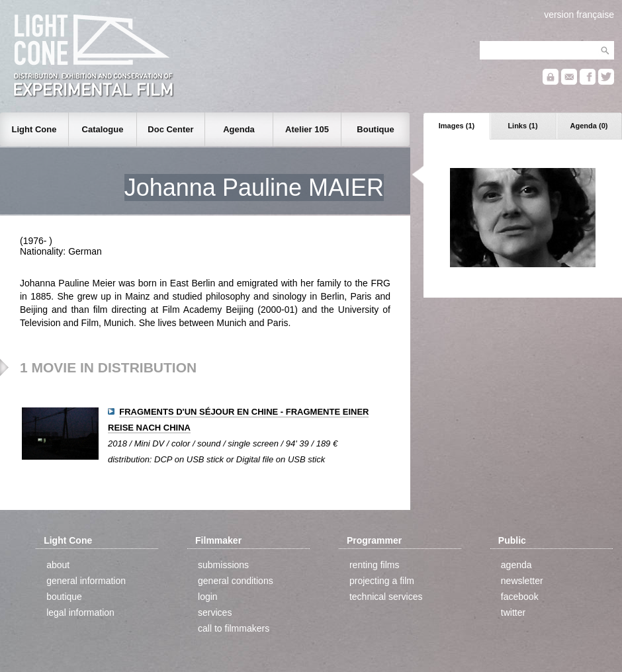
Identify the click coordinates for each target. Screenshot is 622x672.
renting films (374, 565)
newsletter (522, 581)
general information (86, 581)
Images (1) (457, 126)
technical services (386, 597)
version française (579, 15)
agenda (516, 565)
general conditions (236, 581)
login (208, 597)
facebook (520, 597)
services (215, 612)
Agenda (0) (589, 126)
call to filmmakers (234, 628)
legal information (80, 612)
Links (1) (522, 126)
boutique (64, 597)
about (58, 565)
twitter (513, 612)
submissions (223, 565)
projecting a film (382, 581)
